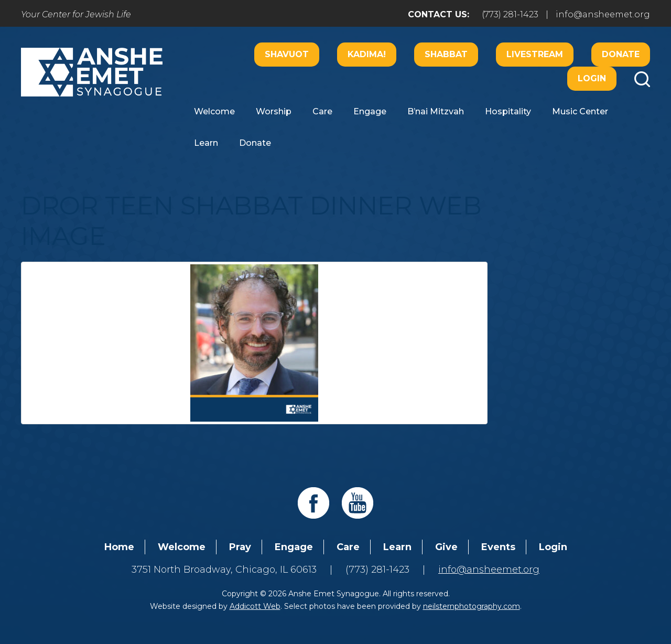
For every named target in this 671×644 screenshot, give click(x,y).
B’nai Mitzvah (436, 111)
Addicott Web (255, 606)
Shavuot (287, 54)
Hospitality (508, 111)
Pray (240, 547)
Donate (621, 54)
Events (498, 547)
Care (322, 111)
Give (446, 547)
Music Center (580, 111)
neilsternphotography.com (472, 606)
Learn (206, 143)
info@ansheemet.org (603, 14)
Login (592, 78)
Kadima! (367, 54)
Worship (274, 111)
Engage (370, 111)
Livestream (535, 54)
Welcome (214, 111)
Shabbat (446, 54)
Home (119, 547)
